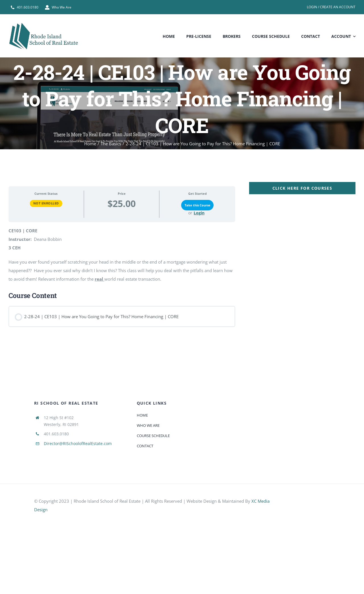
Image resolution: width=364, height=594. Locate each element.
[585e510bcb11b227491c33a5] (310, 501)
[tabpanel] (182, 257)
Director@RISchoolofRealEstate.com (78, 443)
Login (199, 213)
